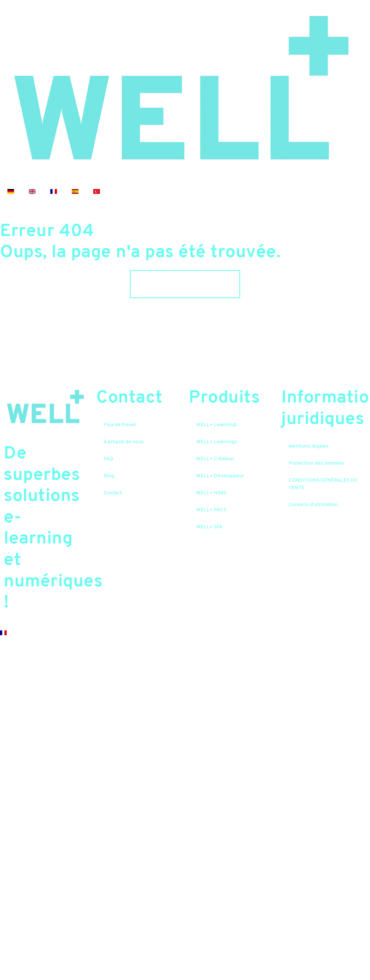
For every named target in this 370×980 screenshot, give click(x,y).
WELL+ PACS (211, 510)
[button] (185, 634)
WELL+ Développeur (220, 476)
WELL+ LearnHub (216, 425)
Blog (109, 476)
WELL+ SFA (209, 527)
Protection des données (317, 463)
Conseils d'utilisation (313, 505)
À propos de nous (124, 442)
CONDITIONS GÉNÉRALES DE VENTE (323, 484)
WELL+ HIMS (211, 493)
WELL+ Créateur (215, 459)
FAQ (108, 459)
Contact (113, 493)
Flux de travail (120, 425)
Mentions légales (309, 446)
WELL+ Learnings (217, 442)
